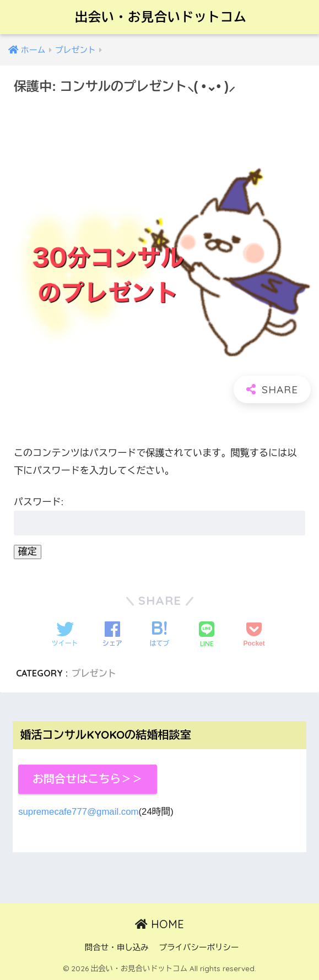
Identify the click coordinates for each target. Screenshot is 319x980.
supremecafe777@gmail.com (78, 812)
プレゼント (94, 673)
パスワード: (159, 516)
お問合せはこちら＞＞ (88, 779)
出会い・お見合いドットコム (161, 17)
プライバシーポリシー (199, 947)
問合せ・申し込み (117, 947)
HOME (159, 924)
